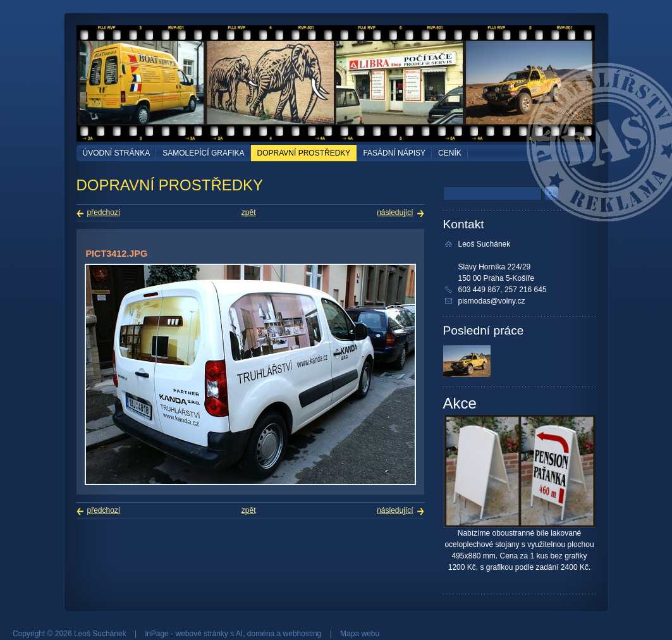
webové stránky (201, 634)
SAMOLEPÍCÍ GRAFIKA (203, 153)
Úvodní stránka (117, 153)
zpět (249, 212)
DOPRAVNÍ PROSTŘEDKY (304, 153)
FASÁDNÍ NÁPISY (394, 153)
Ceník (450, 153)
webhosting (302, 634)
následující (395, 212)
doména (261, 634)
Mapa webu (360, 634)
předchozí (104, 212)
